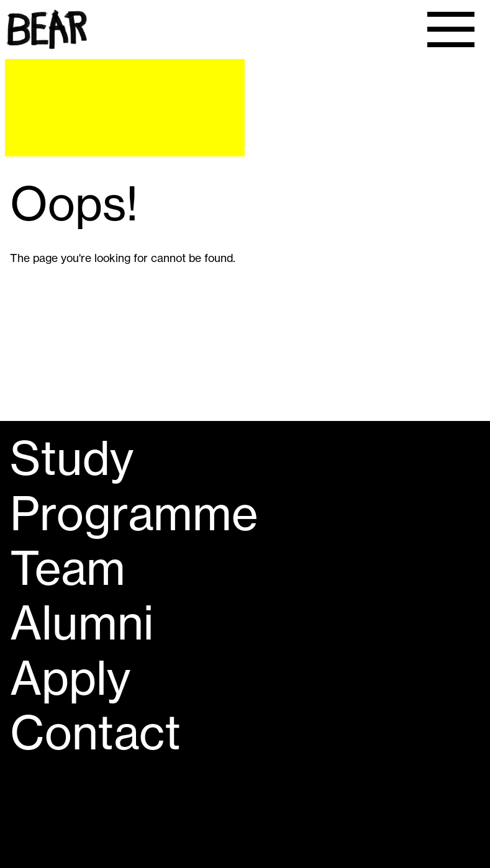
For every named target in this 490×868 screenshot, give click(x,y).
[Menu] (451, 29)
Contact (95, 733)
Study (72, 458)
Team (68, 568)
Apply (70, 678)
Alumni (82, 623)
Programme (134, 513)
